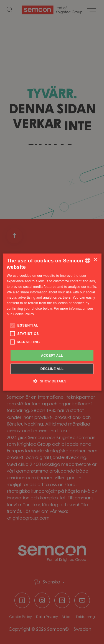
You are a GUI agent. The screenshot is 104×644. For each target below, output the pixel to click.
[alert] (52, 322)
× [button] (95, 260)
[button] (52, 381)
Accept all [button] (52, 355)
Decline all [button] (52, 369)
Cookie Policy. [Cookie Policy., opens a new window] (24, 314)
